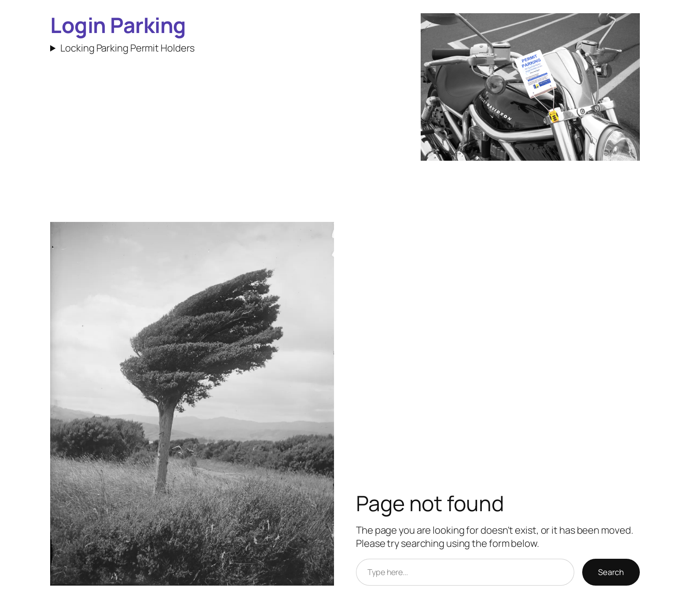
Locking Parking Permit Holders (127, 48)
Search (611, 572)
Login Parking (118, 25)
